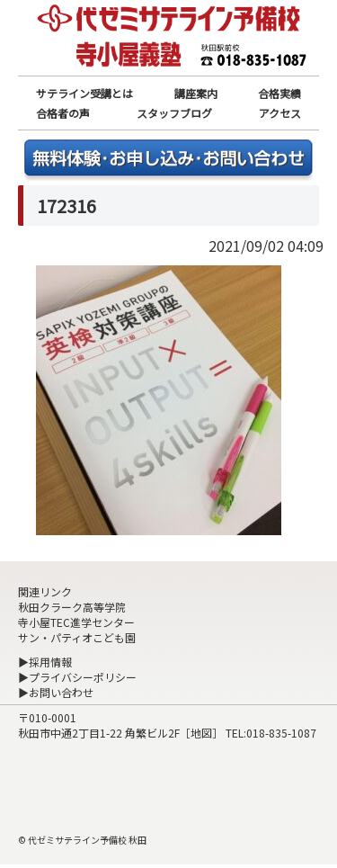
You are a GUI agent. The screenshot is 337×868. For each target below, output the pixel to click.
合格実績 (279, 93)
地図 (201, 733)
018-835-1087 (281, 733)
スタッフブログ (174, 113)
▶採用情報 (45, 662)
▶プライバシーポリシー (77, 677)
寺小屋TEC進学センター (76, 622)
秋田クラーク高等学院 (72, 607)
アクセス (280, 113)
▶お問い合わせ (56, 692)
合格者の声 (63, 113)
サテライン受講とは (84, 93)
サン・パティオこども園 (77, 637)
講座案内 (196, 93)
